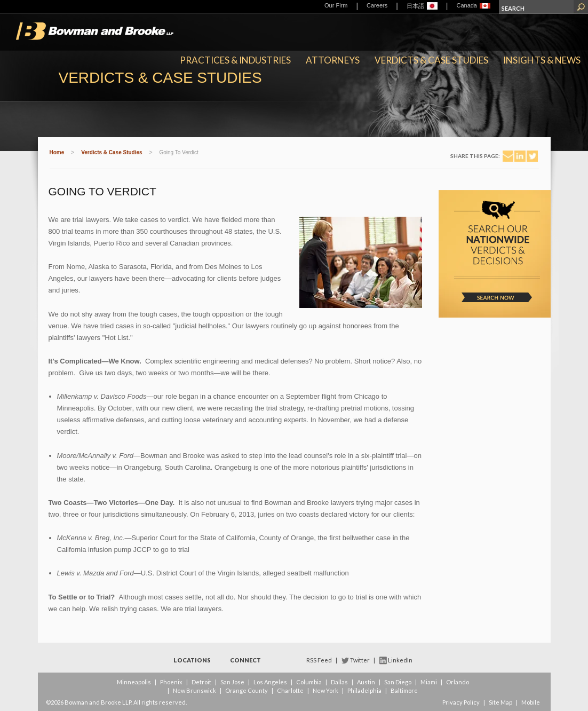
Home (57, 152)
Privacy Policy (461, 702)
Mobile (531, 702)
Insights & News (542, 60)
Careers (377, 5)
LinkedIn (400, 660)
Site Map (500, 702)
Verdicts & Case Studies (431, 60)
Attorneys (333, 60)
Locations (192, 660)
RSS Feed (319, 660)
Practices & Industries (235, 60)
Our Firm (336, 5)
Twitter (360, 660)
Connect (245, 660)
